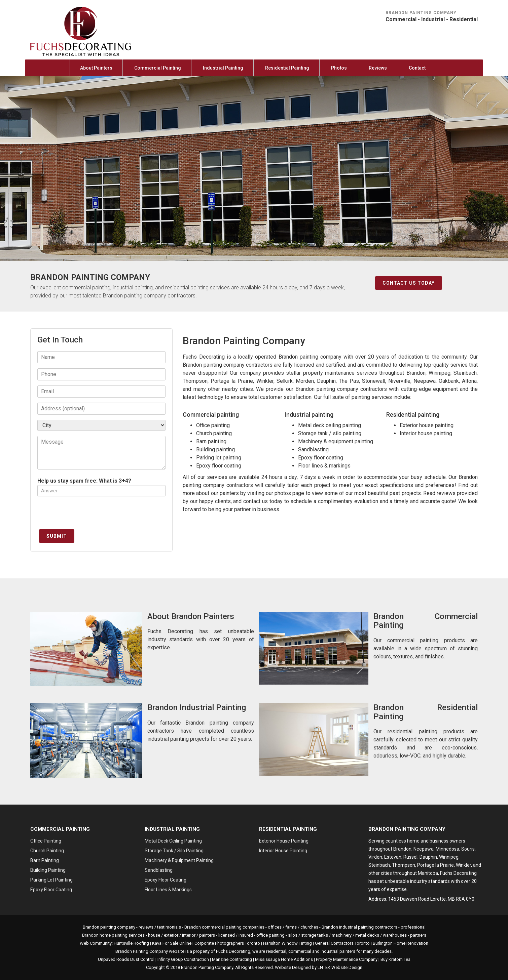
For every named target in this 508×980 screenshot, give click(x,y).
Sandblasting (159, 870)
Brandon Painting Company (207, 967)
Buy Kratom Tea (395, 959)
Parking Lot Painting (51, 880)
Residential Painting (287, 68)
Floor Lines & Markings (168, 890)
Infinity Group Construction (183, 959)
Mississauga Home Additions (284, 959)
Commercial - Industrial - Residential (432, 19)
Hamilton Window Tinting (287, 943)
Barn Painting (45, 860)
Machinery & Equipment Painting (179, 860)
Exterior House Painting (284, 841)
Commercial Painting (158, 68)
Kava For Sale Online (172, 943)
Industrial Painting (223, 68)
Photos (339, 68)
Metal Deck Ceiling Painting (173, 841)
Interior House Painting (283, 851)
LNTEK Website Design (340, 967)
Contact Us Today (409, 283)
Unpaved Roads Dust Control (126, 959)
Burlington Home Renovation (401, 943)
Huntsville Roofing (131, 943)
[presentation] (88, 515)
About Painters (96, 68)
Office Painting (46, 841)
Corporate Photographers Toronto (227, 943)
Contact (417, 68)
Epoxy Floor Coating (51, 890)
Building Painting (48, 870)
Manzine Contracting (232, 959)
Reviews (378, 68)
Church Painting (47, 851)
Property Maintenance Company (347, 959)
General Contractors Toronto (342, 943)
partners (418, 935)
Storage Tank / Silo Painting (174, 851)
